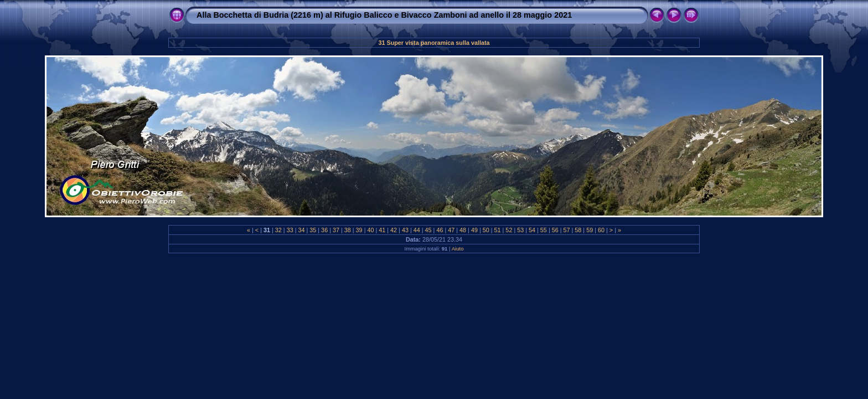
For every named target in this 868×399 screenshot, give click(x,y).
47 (451, 230)
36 (324, 230)
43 (405, 230)
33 (290, 230)
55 (544, 230)
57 (567, 230)
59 (590, 230)
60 (601, 230)
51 (498, 230)
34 (301, 230)
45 (428, 230)
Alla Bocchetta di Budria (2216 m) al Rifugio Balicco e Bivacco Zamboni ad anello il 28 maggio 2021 (384, 15)
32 (278, 230)
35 (313, 230)
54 (532, 230)
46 (440, 230)
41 (382, 230)
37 (336, 230)
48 (463, 230)
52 (509, 230)
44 (417, 230)
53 (520, 230)
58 (578, 230)
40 (370, 230)
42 (394, 230)
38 (348, 230)
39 (359, 230)
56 (555, 230)
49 (474, 230)
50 (486, 230)
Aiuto (458, 249)
